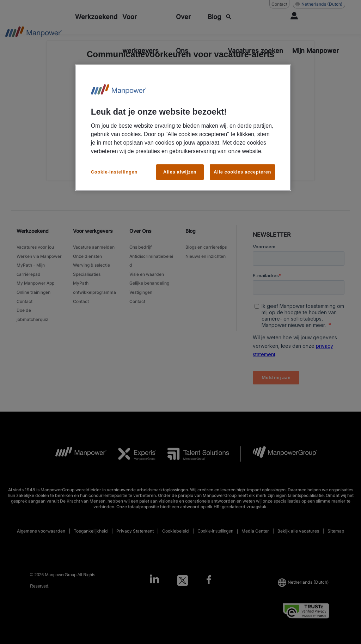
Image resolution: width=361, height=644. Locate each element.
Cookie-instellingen (114, 172)
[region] (183, 128)
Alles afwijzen (180, 172)
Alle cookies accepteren (242, 172)
